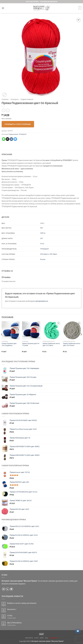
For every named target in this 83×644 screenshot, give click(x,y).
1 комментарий (13, 618)
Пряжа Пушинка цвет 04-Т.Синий (31, 344)
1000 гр (43, 233)
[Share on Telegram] (15, 139)
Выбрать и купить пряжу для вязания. (22, 603)
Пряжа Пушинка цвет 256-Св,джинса (9, 344)
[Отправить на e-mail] (4, 589)
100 (41, 228)
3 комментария (15, 625)
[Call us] (8, 589)
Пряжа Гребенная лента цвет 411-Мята (51, 344)
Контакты (29, 638)
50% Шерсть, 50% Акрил (49, 254)
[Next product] (4, 110)
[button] (3, 8)
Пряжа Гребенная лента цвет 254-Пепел (72, 344)
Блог (42, 638)
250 (41, 238)
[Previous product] (8, 110)
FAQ (46, 638)
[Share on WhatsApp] (4, 139)
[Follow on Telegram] (11, 589)
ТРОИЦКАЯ (14, 99)
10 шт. (42, 244)
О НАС (10, 616)
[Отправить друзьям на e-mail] (8, 139)
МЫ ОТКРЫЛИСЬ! (15, 623)
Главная (5, 99)
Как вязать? (12, 609)
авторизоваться (42, 301)
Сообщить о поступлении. (18, 124)
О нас (36, 638)
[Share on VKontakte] (11, 139)
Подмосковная (27, 99)
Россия (43, 259)
